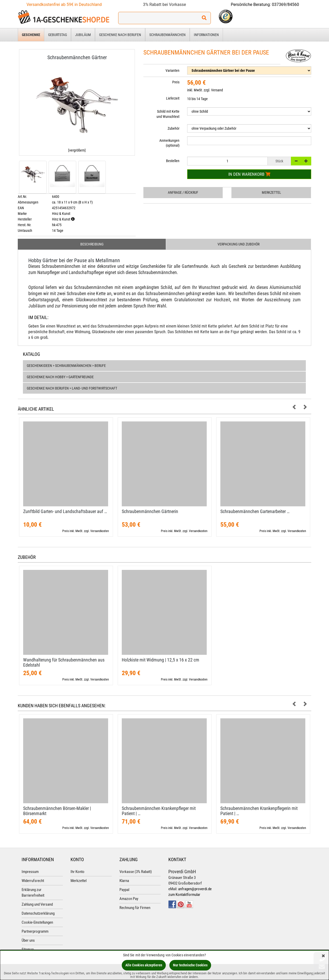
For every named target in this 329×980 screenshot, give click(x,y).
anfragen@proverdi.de (195, 889)
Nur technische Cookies (190, 965)
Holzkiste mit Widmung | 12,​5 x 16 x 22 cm (161, 660)
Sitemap (28, 949)
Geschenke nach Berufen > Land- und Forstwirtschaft (72, 388)
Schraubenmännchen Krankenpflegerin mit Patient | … (259, 811)
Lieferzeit (173, 98)
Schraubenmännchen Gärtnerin (150, 511)
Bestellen (173, 161)
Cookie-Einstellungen (37, 922)
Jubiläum (83, 35)
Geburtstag (58, 35)
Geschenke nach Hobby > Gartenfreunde (60, 377)
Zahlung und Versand (37, 904)
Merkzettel (271, 192)
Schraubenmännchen (167, 35)
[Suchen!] (204, 18)
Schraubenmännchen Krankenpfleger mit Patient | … (159, 811)
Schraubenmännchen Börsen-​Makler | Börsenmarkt (57, 811)
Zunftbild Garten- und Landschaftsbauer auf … (65, 511)
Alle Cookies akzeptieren (144, 965)
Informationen (206, 35)
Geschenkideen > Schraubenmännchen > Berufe (66, 366)
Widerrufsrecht (33, 881)
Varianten (172, 70)
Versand (217, 90)
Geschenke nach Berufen (120, 35)
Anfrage (183, 192)
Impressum (30, 872)
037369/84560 (285, 5)
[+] (306, 161)
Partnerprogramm (35, 931)
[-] (296, 161)
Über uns (28, 940)
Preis (176, 82)
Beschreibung (92, 244)
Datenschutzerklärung (38, 913)
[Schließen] (323, 956)
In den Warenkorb (249, 174)
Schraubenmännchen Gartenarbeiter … (255, 511)
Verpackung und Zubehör (239, 244)
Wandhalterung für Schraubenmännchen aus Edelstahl (64, 662)
